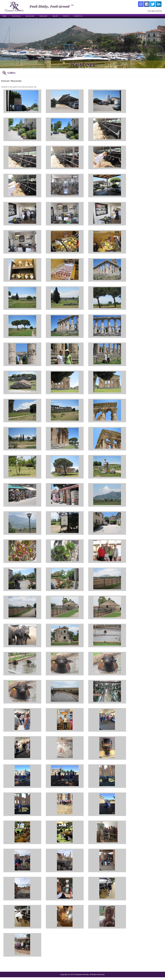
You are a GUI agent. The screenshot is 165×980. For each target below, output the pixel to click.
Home (4, 16)
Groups (55, 16)
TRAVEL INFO (43, 16)
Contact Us (78, 16)
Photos (66, 16)
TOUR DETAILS (16, 16)
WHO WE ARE (30, 16)
